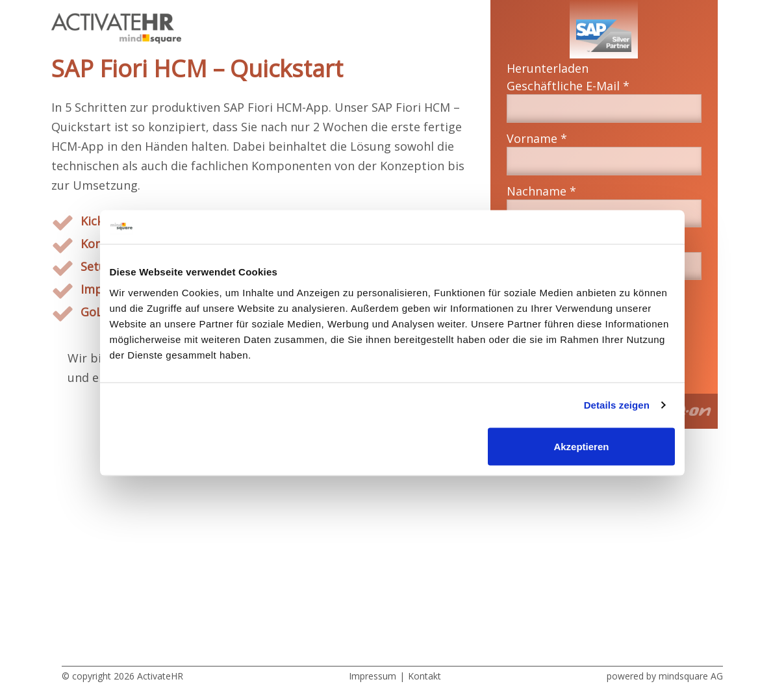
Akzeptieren (581, 446)
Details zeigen (617, 405)
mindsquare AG (691, 676)
